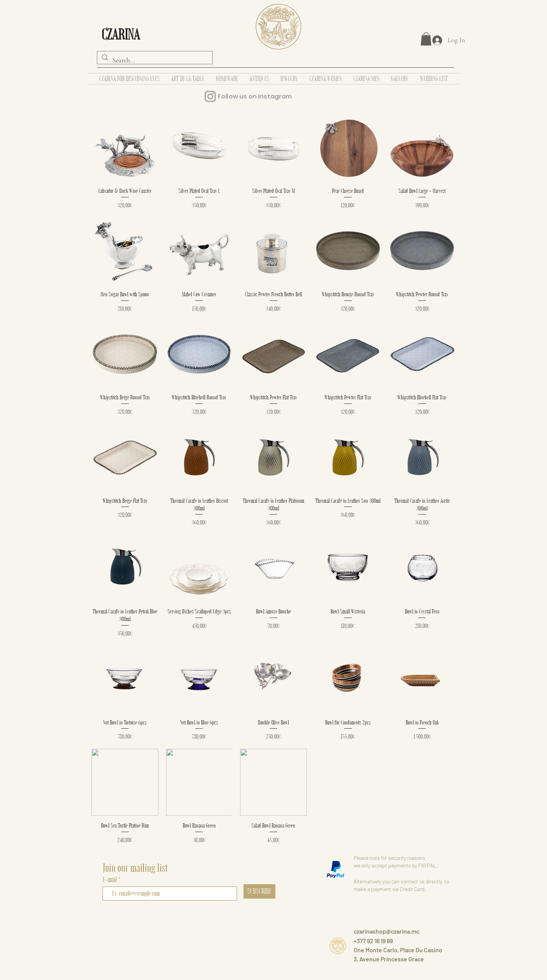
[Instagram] (210, 96)
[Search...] (154, 60)
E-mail (110, 879)
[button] (426, 39)
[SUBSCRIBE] (259, 891)
